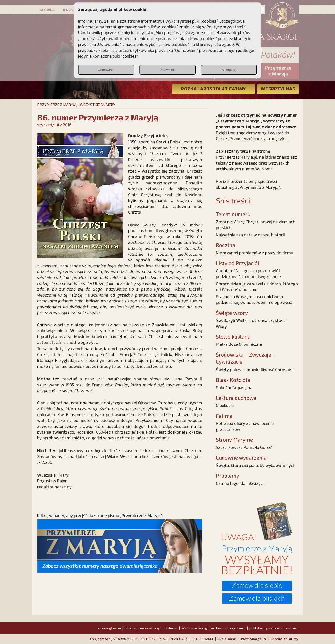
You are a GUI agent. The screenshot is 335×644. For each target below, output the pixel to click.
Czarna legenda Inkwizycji (240, 483)
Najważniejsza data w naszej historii (250, 235)
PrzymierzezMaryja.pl (237, 157)
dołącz (130, 628)
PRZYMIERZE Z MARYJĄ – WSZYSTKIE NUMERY (76, 105)
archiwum (219, 628)
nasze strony (149, 628)
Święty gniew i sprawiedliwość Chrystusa (255, 369)
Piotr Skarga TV (254, 639)
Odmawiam (106, 70)
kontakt (292, 628)
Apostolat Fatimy (284, 639)
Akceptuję (229, 70)
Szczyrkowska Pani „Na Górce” (244, 447)
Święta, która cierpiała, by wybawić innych (256, 465)
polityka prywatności (266, 628)
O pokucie (225, 405)
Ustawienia (167, 70)
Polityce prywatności (226, 27)
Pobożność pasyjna (234, 387)
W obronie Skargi (194, 628)
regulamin (238, 628)
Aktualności (227, 639)
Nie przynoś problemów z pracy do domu (255, 253)
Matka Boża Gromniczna (239, 344)
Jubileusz (170, 628)
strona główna (109, 628)
